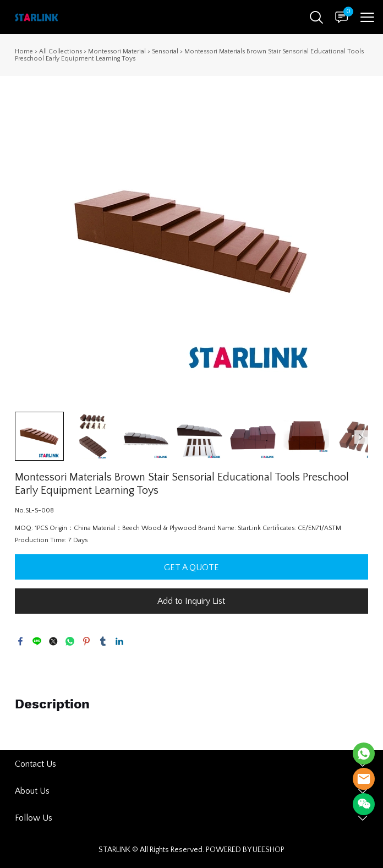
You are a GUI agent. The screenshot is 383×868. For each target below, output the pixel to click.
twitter (53, 641)
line (37, 641)
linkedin (119, 641)
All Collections (61, 51)
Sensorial (165, 51)
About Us (32, 791)
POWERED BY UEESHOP (245, 850)
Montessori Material (117, 51)
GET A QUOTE (191, 567)
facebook (20, 641)
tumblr (103, 641)
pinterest (86, 641)
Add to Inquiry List (191, 601)
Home (24, 51)
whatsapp (70, 641)
